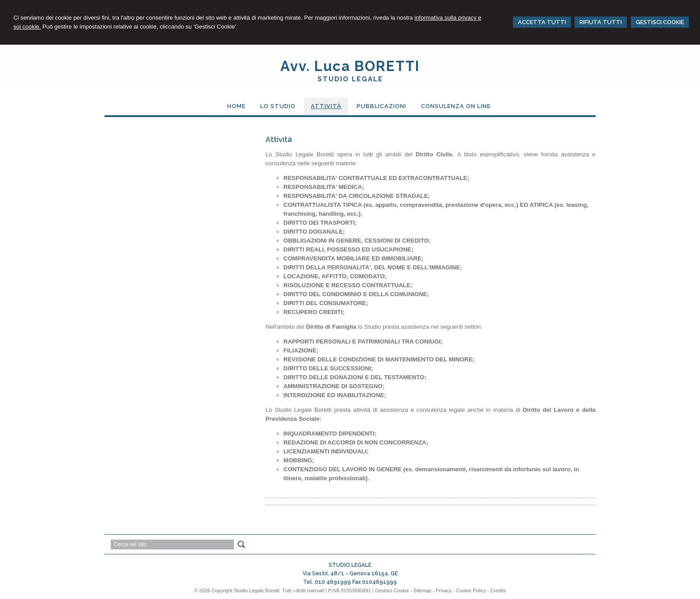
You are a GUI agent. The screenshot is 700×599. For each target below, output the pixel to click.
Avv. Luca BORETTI (350, 66)
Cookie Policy (471, 591)
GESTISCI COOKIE (660, 22)
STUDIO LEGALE (350, 79)
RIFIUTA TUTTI (601, 22)
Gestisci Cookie (392, 591)
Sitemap (422, 591)
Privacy (444, 591)
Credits (498, 591)
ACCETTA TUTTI (542, 22)
